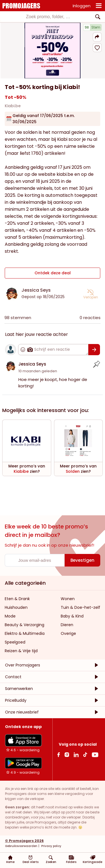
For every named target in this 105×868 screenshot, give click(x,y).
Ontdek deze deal (53, 273)
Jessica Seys (36, 290)
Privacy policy (51, 846)
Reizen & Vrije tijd (21, 651)
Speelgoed (15, 642)
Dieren (67, 625)
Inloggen (82, 6)
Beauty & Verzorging (25, 625)
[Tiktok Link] (85, 754)
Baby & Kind (72, 616)
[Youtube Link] (95, 754)
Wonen (68, 599)
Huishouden (16, 607)
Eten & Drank (17, 599)
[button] (97, 37)
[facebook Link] (59, 754)
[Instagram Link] (67, 754)
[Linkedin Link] (76, 754)
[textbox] (48, 17)
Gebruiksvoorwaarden (21, 846)
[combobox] (52, 17)
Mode (10, 616)
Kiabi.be (13, 106)
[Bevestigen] (94, 350)
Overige (68, 633)
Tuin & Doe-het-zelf (80, 607)
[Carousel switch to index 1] (53, 72)
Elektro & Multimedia (25, 633)
